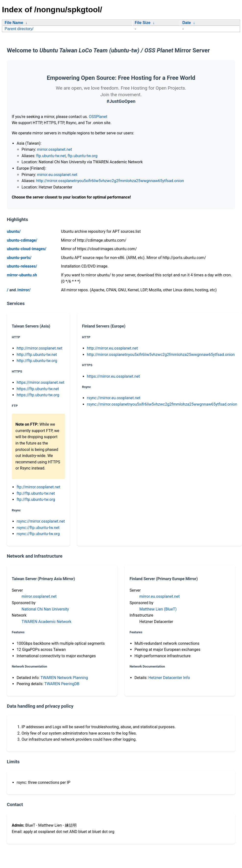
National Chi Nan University (45, 609)
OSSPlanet (98, 117)
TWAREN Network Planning (64, 678)
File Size (143, 23)
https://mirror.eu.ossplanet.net (113, 376)
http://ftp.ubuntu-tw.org (37, 361)
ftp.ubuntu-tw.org (83, 156)
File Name (14, 23)
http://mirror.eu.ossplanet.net (112, 348)
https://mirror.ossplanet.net (41, 382)
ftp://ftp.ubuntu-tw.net (36, 493)
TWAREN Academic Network (46, 622)
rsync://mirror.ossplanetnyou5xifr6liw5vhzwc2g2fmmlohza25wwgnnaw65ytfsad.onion (162, 404)
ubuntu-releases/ (22, 266)
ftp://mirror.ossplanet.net (38, 487)
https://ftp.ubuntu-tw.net (38, 389)
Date (187, 23)
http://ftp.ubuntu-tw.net (37, 355)
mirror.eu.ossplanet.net (57, 175)
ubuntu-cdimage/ (22, 240)
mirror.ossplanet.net (54, 149)
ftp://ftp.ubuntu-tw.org (36, 499)
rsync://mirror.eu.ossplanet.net (114, 398)
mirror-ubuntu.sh (22, 275)
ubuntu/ (14, 231)
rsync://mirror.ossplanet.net (41, 521)
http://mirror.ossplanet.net (40, 348)
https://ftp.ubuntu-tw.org (38, 395)
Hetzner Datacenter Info (169, 678)
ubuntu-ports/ (19, 258)
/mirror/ (24, 290)
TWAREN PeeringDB (62, 684)
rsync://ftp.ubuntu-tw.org (38, 534)
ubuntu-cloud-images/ (27, 249)
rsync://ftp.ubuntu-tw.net (38, 528)
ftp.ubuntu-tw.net (51, 156)
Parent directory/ (19, 29)
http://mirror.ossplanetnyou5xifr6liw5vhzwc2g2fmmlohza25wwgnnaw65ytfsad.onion (110, 181)
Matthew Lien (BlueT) (158, 609)
